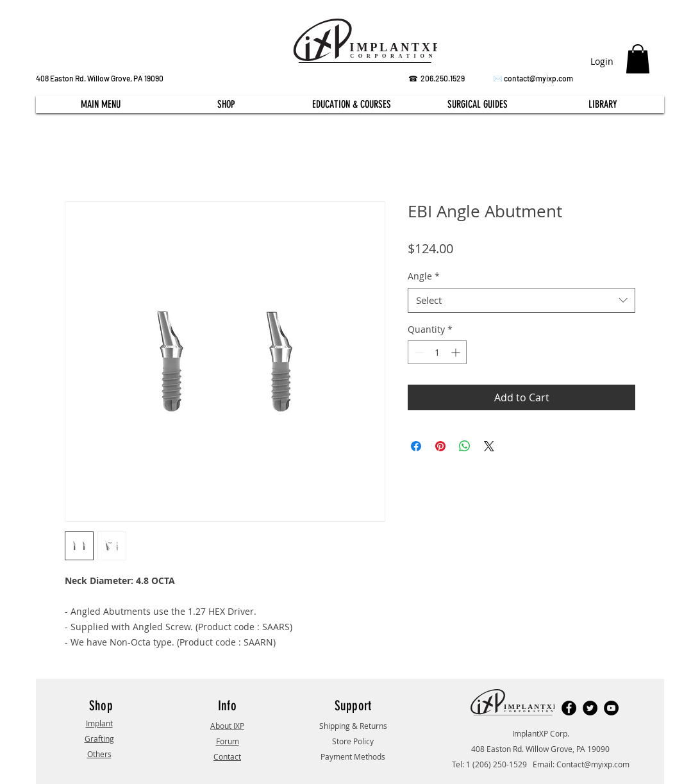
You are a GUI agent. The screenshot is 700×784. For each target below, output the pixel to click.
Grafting (99, 738)
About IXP (227, 726)
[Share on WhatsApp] (465, 446)
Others (99, 754)
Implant (99, 723)
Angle (424, 276)
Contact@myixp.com (593, 764)
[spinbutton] (437, 352)
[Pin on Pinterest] (440, 446)
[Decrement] (418, 352)
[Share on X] (489, 446)
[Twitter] (590, 708)
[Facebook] (569, 708)
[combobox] (521, 300)
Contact (227, 756)
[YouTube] (611, 708)
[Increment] (457, 352)
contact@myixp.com (538, 78)
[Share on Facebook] (416, 446)
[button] (638, 59)
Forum (228, 741)
